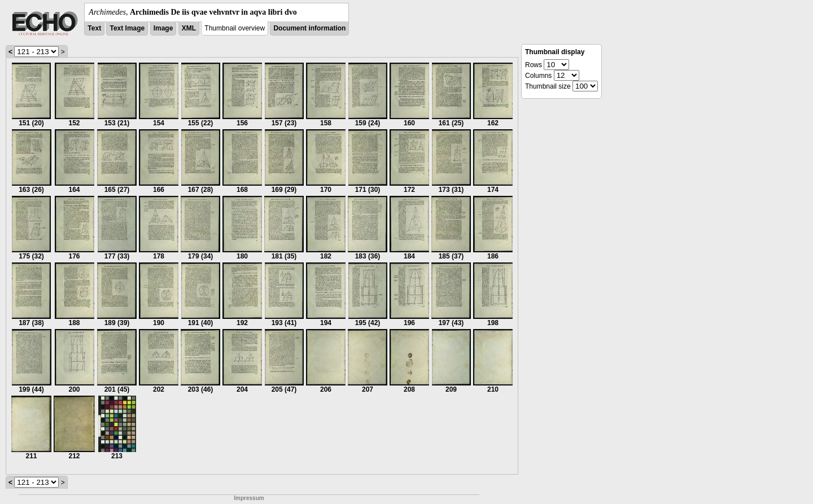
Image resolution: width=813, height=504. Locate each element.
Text (94, 28)
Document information (309, 28)
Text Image (127, 28)
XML (189, 28)
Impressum (249, 498)
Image (163, 28)
